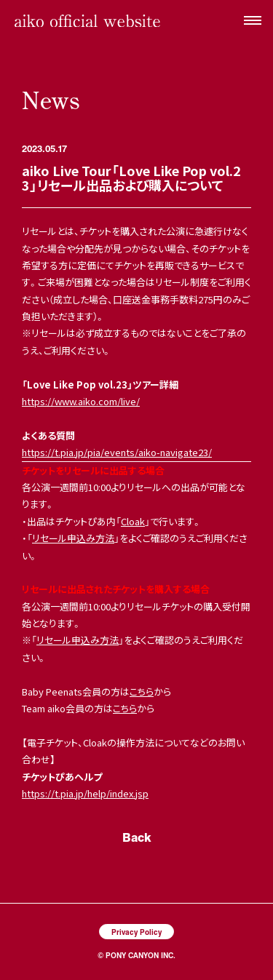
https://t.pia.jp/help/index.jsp (85, 793)
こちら (142, 692)
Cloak (133, 521)
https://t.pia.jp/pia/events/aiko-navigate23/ (117, 452)
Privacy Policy (136, 932)
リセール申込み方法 (73, 538)
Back (137, 837)
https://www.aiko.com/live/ (81, 401)
